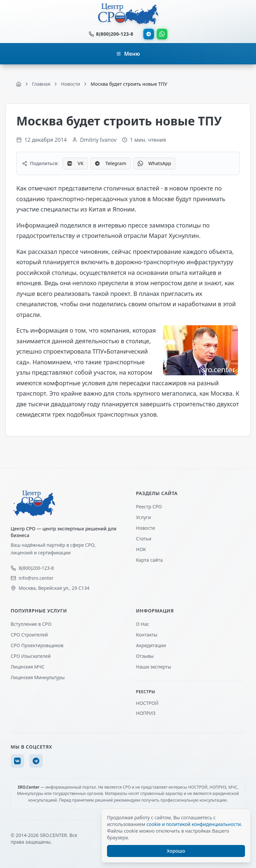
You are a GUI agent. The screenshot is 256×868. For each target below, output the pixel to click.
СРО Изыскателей (31, 656)
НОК (141, 549)
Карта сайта (149, 560)
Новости (145, 528)
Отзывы (145, 656)
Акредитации (151, 645)
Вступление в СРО (31, 624)
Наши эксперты (154, 667)
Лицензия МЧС (28, 667)
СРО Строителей (29, 635)
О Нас (142, 624)
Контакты (147, 635)
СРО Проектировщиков (37, 645)
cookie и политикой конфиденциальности (193, 824)
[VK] (17, 761)
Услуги (143, 517)
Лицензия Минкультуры (38, 677)
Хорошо (176, 851)
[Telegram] (36, 761)
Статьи (144, 539)
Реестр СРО (149, 507)
